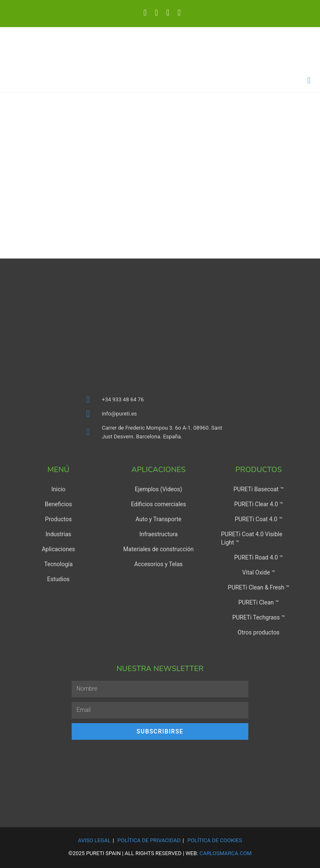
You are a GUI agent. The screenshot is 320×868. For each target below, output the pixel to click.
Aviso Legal (94, 840)
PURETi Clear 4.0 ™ (259, 504)
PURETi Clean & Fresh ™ (259, 587)
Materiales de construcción (159, 549)
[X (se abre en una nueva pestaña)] (145, 12)
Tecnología (58, 564)
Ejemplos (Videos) (159, 489)
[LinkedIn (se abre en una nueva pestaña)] (156, 12)
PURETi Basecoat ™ (259, 489)
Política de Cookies (215, 840)
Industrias (58, 534)
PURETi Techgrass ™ (258, 617)
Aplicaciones (58, 549)
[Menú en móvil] (309, 81)
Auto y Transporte (158, 519)
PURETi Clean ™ (259, 602)
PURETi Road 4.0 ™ (259, 557)
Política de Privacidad (149, 840)
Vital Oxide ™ (259, 572)
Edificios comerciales (158, 504)
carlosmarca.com (226, 853)
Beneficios (59, 504)
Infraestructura (158, 534)
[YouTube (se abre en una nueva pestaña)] (168, 12)
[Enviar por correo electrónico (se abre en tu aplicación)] (177, 12)
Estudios (58, 579)
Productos (58, 519)
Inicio (58, 489)
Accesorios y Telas (158, 564)
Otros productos (259, 632)
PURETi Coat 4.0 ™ (258, 519)
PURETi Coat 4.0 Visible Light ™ (251, 538)
